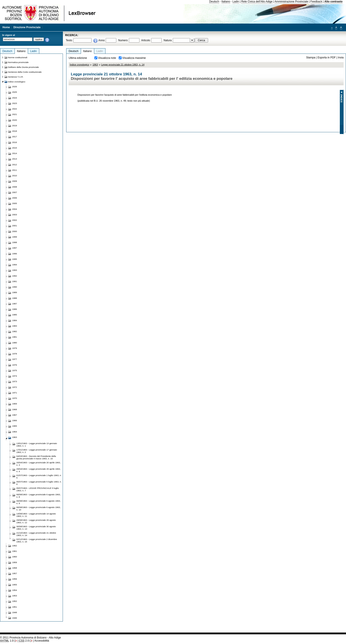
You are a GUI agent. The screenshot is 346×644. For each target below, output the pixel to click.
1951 (15, 607)
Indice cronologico (79, 65)
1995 (15, 259)
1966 (15, 420)
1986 (15, 309)
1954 (15, 590)
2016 (15, 142)
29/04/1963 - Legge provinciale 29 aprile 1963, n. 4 (38, 470)
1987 (15, 304)
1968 (15, 409)
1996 (15, 254)
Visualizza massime (134, 58)
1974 (15, 376)
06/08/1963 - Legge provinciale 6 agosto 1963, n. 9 (38, 502)
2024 (15, 98)
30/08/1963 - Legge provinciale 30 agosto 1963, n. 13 (36, 528)
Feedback (316, 2)
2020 (15, 120)
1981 (15, 337)
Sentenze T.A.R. (16, 77)
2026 (15, 87)
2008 (15, 187)
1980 (15, 343)
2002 (15, 220)
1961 (15, 551)
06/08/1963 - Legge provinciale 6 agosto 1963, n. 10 (38, 508)
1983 (15, 326)
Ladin (236, 2)
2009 (15, 181)
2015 (15, 148)
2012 (15, 165)
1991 (15, 281)
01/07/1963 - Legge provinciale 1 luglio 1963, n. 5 (39, 476)
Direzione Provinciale (27, 27)
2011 (15, 170)
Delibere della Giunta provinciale (23, 67)
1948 (15, 612)
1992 (15, 276)
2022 (15, 109)
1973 (15, 381)
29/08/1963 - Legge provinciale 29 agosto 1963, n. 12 (36, 521)
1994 (15, 265)
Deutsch (214, 2)
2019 (15, 126)
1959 (15, 562)
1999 (15, 237)
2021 (15, 114)
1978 (15, 354)
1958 (15, 568)
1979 (15, 348)
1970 (15, 398)
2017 (15, 137)
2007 (15, 192)
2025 (15, 92)
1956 (15, 579)
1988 (15, 298)
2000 (15, 231)
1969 (15, 404)
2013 (15, 159)
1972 (15, 387)
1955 (15, 585)
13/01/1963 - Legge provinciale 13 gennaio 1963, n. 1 (37, 445)
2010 (15, 176)
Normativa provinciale (18, 62)
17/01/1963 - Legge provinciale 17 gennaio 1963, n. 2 (37, 451)
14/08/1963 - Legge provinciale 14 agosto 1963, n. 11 (36, 515)
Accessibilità (42, 641)
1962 (15, 546)
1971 (15, 393)
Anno (102, 40)
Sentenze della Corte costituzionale (25, 72)
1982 (15, 331)
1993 (15, 270)
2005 (15, 203)
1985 (15, 315)
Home (6, 27)
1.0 (7, 641)
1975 (15, 370)
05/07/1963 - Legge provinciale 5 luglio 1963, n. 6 (39, 483)
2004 (15, 209)
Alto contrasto (333, 2)
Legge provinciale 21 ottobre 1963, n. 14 (123, 65)
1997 (15, 248)
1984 (15, 320)
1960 (15, 557)
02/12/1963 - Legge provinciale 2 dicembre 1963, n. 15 (37, 540)
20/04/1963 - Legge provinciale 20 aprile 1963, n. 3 (38, 464)
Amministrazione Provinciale (291, 2)
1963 (95, 65)
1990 (15, 287)
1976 (15, 365)
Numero (123, 40)
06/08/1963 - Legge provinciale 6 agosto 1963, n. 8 (38, 496)
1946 (15, 618)
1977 (15, 359)
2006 (15, 198)
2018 (15, 131)
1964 (15, 432)
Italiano (226, 2)
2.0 (24, 641)
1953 (15, 596)
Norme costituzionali (18, 57)
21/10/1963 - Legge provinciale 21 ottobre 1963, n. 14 (36, 534)
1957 (15, 573)
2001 (15, 226)
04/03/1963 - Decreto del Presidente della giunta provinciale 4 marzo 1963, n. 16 (36, 457)
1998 (15, 242)
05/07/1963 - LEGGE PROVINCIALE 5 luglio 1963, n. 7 (38, 489)
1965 (15, 426)
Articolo (146, 40)
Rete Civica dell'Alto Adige (257, 2)
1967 (15, 415)
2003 (15, 215)
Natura (168, 40)
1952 (15, 601)
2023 (15, 103)
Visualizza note (107, 58)
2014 (15, 153)
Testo (69, 40)
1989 (15, 292)
